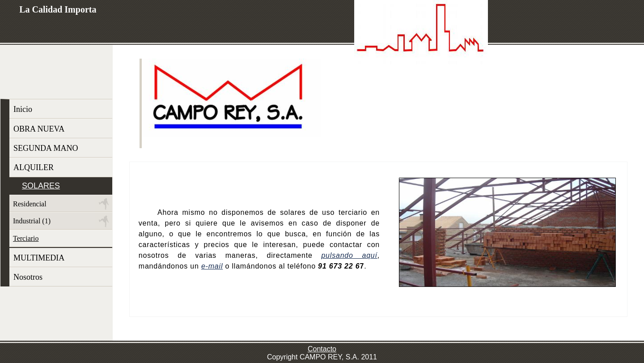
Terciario (26, 238)
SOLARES (41, 186)
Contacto (322, 349)
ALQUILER (34, 167)
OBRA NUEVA (39, 129)
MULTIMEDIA (39, 258)
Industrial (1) (32, 221)
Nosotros (28, 277)
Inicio (23, 109)
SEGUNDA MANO (46, 148)
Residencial (30, 204)
